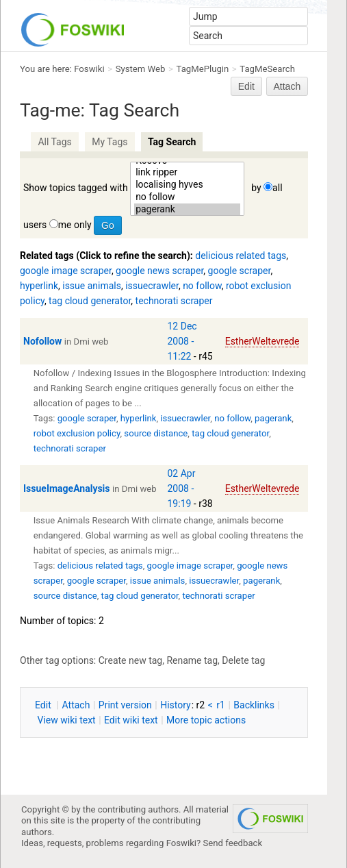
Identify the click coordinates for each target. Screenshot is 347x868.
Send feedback (233, 843)
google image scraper (66, 271)
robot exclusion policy (77, 433)
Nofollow (42, 341)
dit (44, 705)
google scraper (240, 271)
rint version (125, 705)
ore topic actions (206, 720)
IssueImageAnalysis (67, 488)
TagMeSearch (267, 69)
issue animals (92, 286)
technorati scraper (174, 301)
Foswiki (89, 69)
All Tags (54, 142)
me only (75, 225)
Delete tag (243, 660)
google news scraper (159, 271)
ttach (76, 705)
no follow (187, 197)
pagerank (187, 210)
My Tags (110, 142)
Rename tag (192, 660)
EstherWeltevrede (262, 341)
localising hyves (187, 185)
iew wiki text (66, 720)
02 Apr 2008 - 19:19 (182, 488)
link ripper (187, 173)
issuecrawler (152, 286)
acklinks (254, 705)
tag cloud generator (90, 301)
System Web (141, 69)
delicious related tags (241, 256)
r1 (221, 705)
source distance (156, 433)
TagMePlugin (203, 69)
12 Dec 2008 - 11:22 (182, 341)
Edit (246, 86)
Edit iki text (131, 720)
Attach (287, 86)
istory (176, 705)
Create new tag (130, 660)
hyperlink (39, 286)
